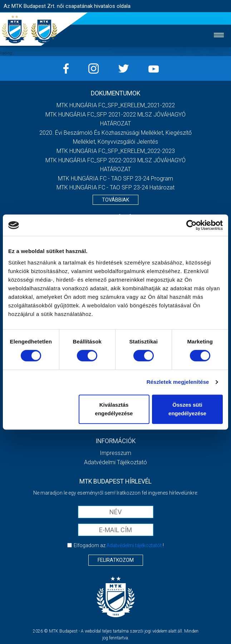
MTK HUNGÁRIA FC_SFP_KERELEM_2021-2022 (116, 105)
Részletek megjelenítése (178, 382)
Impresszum (115, 453)
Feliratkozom (116, 560)
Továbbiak (115, 200)
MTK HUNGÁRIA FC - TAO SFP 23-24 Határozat (115, 187)
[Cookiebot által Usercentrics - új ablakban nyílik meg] (191, 225)
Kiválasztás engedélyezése (114, 409)
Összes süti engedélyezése (187, 409)
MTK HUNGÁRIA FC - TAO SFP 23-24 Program (115, 179)
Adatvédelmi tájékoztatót (134, 545)
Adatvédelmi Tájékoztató (115, 462)
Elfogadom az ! (119, 545)
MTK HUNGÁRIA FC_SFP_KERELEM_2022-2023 (116, 151)
